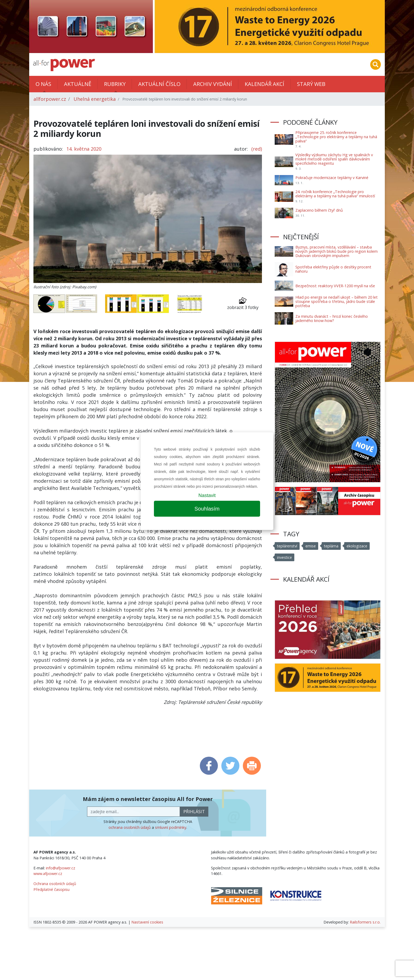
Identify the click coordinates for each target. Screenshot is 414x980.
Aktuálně (78, 84)
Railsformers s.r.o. (365, 922)
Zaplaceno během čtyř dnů (319, 210)
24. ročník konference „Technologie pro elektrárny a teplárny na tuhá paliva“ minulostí (335, 194)
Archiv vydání (213, 84)
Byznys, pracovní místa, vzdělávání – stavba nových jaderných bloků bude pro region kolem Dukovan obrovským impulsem (337, 251)
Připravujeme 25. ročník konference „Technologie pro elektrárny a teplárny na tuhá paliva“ (336, 137)
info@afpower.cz (61, 868)
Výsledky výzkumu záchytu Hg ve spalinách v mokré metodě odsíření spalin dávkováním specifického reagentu (334, 159)
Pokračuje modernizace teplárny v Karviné (332, 178)
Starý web (311, 84)
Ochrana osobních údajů (55, 884)
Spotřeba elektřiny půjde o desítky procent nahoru (333, 269)
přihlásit (194, 812)
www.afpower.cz (48, 874)
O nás (43, 84)
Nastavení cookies (147, 922)
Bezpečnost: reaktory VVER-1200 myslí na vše (335, 286)
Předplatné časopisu (51, 889)
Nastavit (207, 495)
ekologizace (358, 546)
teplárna (332, 546)
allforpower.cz (50, 99)
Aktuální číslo (159, 84)
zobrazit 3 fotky (243, 304)
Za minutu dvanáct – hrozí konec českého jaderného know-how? (332, 318)
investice (285, 557)
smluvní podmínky (171, 827)
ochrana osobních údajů (130, 827)
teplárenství (287, 546)
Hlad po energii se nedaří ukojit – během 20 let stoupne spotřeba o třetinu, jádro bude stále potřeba (337, 301)
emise (311, 546)
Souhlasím (207, 509)
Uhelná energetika (95, 99)
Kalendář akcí (264, 84)
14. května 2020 (84, 149)
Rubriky (115, 84)
